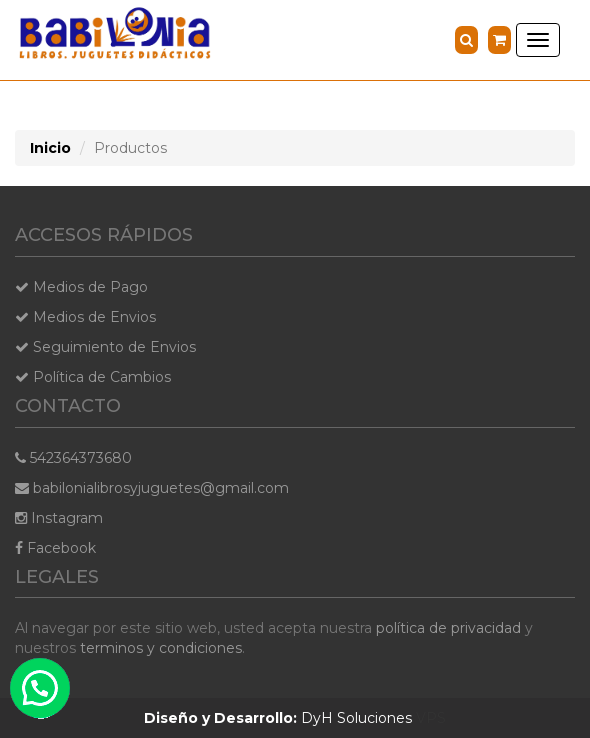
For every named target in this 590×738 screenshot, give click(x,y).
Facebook (55, 548)
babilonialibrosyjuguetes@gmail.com (152, 488)
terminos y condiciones (161, 648)
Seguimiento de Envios (105, 347)
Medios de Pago (81, 287)
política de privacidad (448, 628)
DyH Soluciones (278, 718)
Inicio (50, 148)
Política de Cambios (93, 377)
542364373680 (73, 458)
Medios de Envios (85, 317)
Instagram (59, 518)
